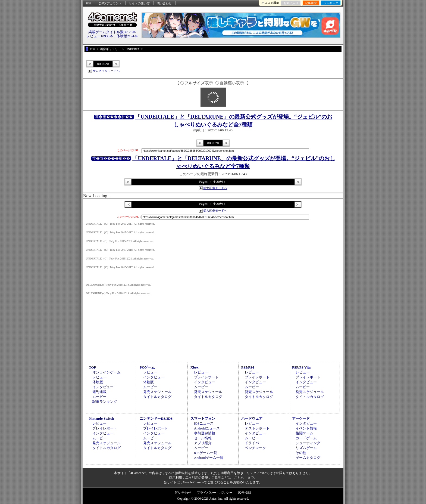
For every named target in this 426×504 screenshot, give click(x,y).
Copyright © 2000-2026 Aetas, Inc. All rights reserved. (213, 499)
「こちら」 (239, 478)
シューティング (308, 443)
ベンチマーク (255, 448)
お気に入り (291, 3)
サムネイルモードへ (106, 71)
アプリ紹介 (203, 443)
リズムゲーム (306, 448)
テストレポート (257, 428)
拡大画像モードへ (215, 188)
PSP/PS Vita (301, 367)
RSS (89, 3)
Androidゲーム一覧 (209, 458)
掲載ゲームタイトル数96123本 (112, 32)
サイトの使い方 (139, 3)
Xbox (195, 367)
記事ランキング (105, 402)
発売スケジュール (157, 392)
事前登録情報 (205, 433)
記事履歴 (311, 3)
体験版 (98, 382)
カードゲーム (306, 438)
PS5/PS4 (248, 367)
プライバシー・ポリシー (215, 493)
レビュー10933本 (100, 36)
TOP (93, 367)
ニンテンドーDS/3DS (156, 418)
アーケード (301, 418)
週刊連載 (99, 392)
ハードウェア (252, 418)
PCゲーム (147, 367)
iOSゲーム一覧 (206, 453)
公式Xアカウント (110, 3)
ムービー (99, 397)
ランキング (331, 3)
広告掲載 (245, 493)
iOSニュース (204, 423)
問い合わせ (164, 3)
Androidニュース (207, 428)
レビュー (99, 377)
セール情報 (203, 438)
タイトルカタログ (157, 397)
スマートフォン (203, 418)
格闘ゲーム (304, 433)
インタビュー (103, 387)
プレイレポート (206, 377)
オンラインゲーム (106, 372)
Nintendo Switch (101, 418)
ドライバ (252, 443)
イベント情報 (306, 428)
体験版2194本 (127, 36)
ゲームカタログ (308, 458)
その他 (301, 453)
